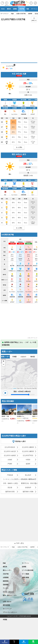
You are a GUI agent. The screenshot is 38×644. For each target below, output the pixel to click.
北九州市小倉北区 (10, 451)
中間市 (28, 460)
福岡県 (32, 547)
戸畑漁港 (10, 475)
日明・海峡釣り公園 (10, 483)
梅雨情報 (6, 581)
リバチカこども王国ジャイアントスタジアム (11, 479)
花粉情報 (6, 585)
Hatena (24, 642)
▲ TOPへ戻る (19, 543)
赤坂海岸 (28, 487)
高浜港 (10, 487)
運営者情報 (6, 605)
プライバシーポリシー (10, 612)
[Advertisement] (19, 42)
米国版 (5, 620)
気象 (28, 9)
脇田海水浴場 (10, 492)
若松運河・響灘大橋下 (29, 479)
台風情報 (6, 577)
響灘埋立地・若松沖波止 (29, 483)
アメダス (6, 588)
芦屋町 (10, 464)
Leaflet (15, 388)
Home (3, 9)
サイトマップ (7, 609)
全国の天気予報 (22, 547)
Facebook (5, 642)
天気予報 (22, 9)
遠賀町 (28, 464)
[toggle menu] (35, 2)
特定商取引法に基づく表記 (11, 616)
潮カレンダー (7, 570)
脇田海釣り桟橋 (28, 492)
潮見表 (9, 9)
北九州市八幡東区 (28, 447)
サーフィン (25, 563)
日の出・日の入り (9, 592)
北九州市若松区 (10, 447)
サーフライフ (5, 547)
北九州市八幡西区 (28, 451)
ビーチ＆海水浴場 (28, 570)
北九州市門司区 (28, 455)
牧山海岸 (28, 475)
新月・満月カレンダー (10, 595)
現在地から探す (21, 441)
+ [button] (3, 361)
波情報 (15, 9)
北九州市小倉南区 (10, 455)
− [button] (3, 365)
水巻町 (10, 460)
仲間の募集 (25, 577)
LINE (33, 642)
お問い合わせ (7, 602)
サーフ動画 (25, 574)
